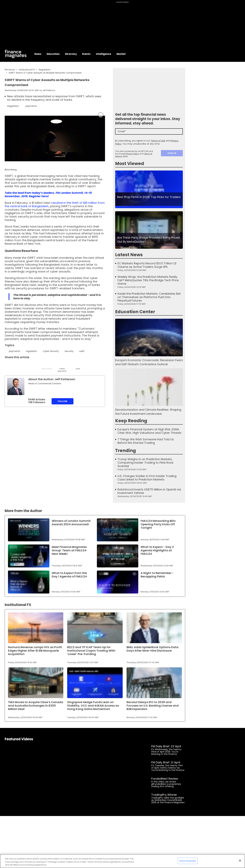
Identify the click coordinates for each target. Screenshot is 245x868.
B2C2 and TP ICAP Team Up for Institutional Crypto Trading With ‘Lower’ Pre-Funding (91, 651)
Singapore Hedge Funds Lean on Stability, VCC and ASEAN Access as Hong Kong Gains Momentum (93, 706)
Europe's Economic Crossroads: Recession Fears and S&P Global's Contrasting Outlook (149, 362)
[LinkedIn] (15, 365)
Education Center (135, 312)
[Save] (78, 366)
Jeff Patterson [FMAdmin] (49, 90)
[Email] (23, 365)
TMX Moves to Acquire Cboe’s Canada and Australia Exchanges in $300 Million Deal (36, 706)
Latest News (129, 255)
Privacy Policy (132, 154)
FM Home (10, 70)
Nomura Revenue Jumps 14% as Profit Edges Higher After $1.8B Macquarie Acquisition (35, 651)
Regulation (45, 70)
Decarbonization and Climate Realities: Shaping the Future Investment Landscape (148, 412)
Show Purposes (188, 861)
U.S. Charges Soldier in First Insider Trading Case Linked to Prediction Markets (147, 478)
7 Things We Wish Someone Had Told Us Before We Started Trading (146, 441)
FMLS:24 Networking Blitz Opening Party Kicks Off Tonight (158, 524)
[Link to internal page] (16, 386)
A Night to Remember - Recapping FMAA (157, 575)
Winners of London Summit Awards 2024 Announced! (71, 523)
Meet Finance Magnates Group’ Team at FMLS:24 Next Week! (69, 550)
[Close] (240, 861)
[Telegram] (31, 365)
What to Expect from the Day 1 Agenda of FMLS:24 (69, 575)
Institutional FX (27, 70)
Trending (126, 451)
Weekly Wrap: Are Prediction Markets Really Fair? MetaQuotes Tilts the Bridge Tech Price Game (148, 280)
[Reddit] (70, 365)
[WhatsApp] (54, 365)
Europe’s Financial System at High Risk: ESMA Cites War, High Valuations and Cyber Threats (149, 431)
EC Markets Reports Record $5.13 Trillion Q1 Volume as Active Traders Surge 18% (147, 265)
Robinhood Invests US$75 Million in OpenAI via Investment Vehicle (149, 491)
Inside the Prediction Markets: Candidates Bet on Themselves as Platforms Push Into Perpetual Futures (149, 297)
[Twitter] (7, 365)
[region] (122, 861)
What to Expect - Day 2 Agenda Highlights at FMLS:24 (157, 550)
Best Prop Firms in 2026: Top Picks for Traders (149, 197)
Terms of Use (158, 141)
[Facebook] (39, 365)
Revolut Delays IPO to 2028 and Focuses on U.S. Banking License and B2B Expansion (153, 706)
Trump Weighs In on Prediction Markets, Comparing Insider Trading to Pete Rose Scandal (145, 463)
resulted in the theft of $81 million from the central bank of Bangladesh (55, 204)
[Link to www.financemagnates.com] (149, 189)
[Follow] (62, 367)
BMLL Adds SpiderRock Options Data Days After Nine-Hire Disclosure (152, 649)
